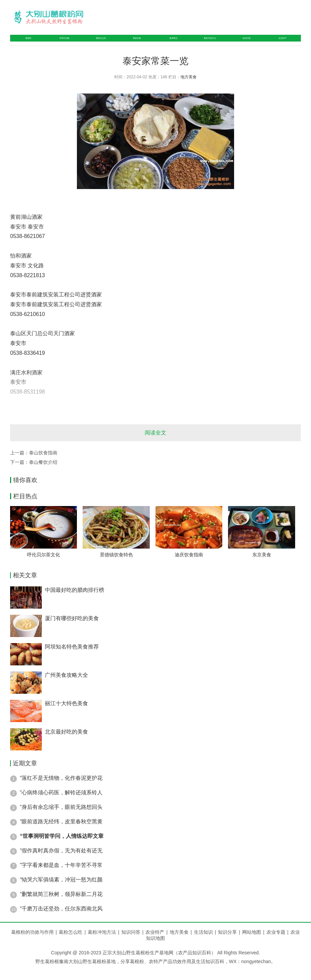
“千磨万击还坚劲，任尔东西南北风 (61, 919)
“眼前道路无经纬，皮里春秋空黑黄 (61, 832)
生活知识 (206, 943)
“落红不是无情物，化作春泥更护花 (61, 789)
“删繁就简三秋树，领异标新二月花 (61, 905)
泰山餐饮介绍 (43, 473)
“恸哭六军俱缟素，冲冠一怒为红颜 (61, 890)
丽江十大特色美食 (66, 714)
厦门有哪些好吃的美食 (72, 629)
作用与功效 (59, 43)
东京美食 (262, 565)
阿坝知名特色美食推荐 (72, 657)
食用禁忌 (170, 43)
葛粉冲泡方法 (210, 43)
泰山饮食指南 (43, 463)
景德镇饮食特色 (116, 565)
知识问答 (249, 43)
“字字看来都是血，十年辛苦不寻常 (61, 876)
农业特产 (284, 43)
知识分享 (230, 943)
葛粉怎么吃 (98, 43)
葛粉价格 (136, 43)
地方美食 (189, 88)
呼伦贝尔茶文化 (44, 565)
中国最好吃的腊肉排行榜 (75, 601)
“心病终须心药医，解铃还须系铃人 (61, 803)
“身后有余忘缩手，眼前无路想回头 (61, 818)
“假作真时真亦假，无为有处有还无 (61, 861)
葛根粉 (25, 43)
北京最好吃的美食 (66, 743)
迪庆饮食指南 (189, 565)
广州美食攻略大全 (66, 686)
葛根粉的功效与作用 (32, 943)
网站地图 (252, 943)
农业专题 (276, 943)
